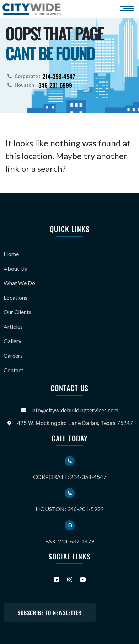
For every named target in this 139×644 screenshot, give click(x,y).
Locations (15, 297)
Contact (14, 370)
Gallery (12, 341)
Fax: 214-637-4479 (70, 541)
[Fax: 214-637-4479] (70, 525)
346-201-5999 (55, 85)
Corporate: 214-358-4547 (70, 477)
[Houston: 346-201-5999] (70, 493)
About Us (15, 268)
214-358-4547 (59, 76)
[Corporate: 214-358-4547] (70, 461)
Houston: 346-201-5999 (69, 509)
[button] (128, 9)
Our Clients (17, 312)
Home (11, 254)
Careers (13, 355)
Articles (13, 326)
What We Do (19, 283)
